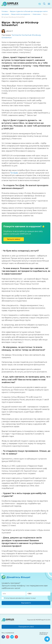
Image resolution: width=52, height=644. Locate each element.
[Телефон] (38, 594)
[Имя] (14, 594)
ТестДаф (14, 173)
